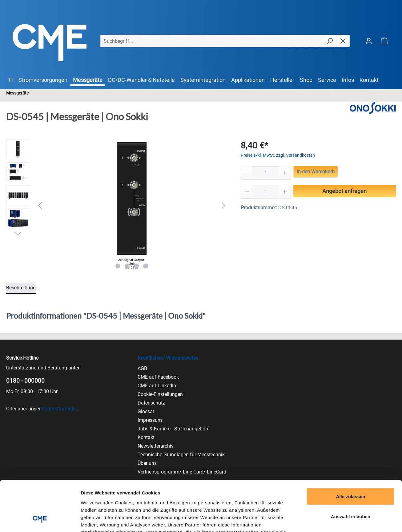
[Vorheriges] (40, 206)
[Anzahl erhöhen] (285, 173)
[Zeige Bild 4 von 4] (146, 266)
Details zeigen (327, 520)
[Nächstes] (223, 206)
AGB (142, 368)
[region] (117, 205)
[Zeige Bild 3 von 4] (136, 266)
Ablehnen (351, 492)
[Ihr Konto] (369, 41)
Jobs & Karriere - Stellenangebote (173, 429)
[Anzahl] (266, 173)
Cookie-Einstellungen (160, 394)
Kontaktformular (59, 409)
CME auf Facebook (158, 377)
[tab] (21, 288)
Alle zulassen (350, 451)
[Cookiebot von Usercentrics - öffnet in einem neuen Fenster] (40, 520)
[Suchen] (330, 41)
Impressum (150, 420)
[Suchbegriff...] (212, 41)
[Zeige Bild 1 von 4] (118, 266)
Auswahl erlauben (351, 472)
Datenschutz (151, 403)
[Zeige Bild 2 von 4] (127, 266)
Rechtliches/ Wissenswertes (168, 358)
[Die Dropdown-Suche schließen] (343, 41)
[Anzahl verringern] (247, 173)
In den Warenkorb (316, 172)
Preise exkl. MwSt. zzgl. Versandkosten (278, 155)
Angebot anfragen (344, 191)
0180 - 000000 (25, 381)
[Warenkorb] (384, 41)
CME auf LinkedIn (157, 386)
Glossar (146, 411)
